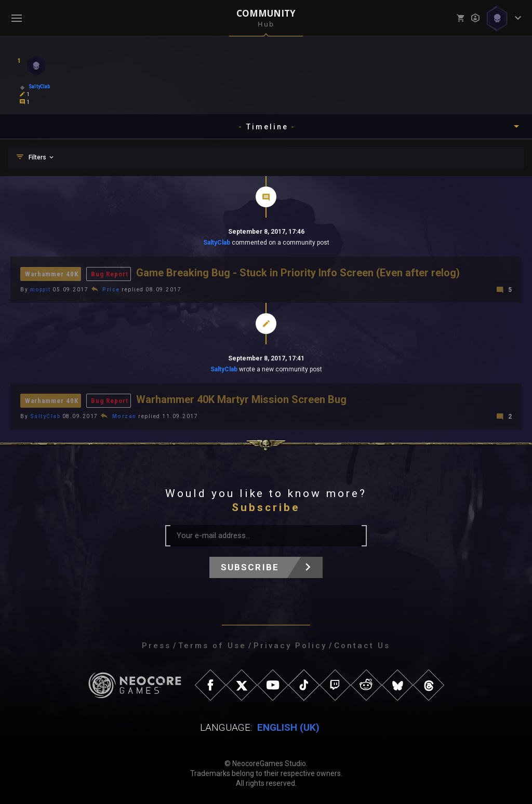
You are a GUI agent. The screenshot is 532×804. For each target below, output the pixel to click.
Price (111, 290)
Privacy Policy (290, 646)
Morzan (124, 416)
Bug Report (110, 274)
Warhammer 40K (52, 274)
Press (156, 646)
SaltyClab (217, 243)
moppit (41, 290)
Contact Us (362, 646)
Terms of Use (212, 646)
